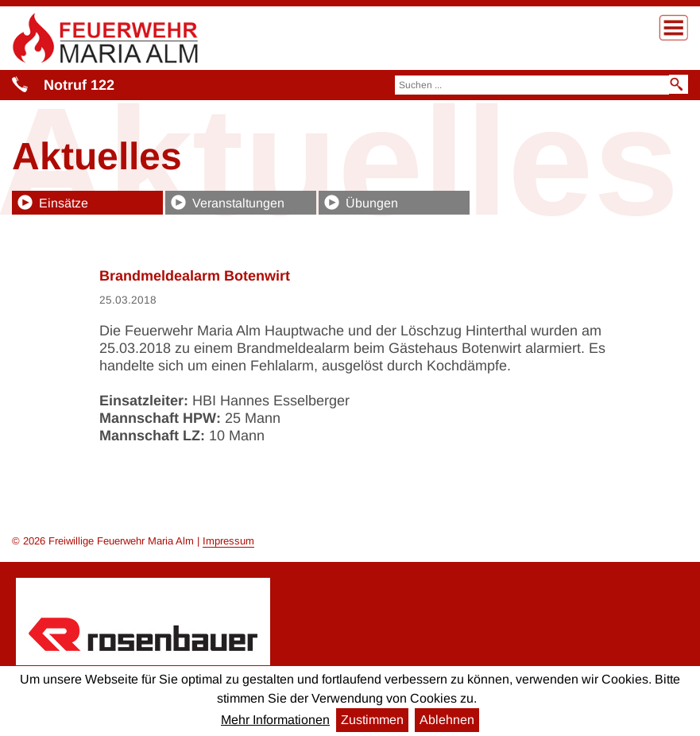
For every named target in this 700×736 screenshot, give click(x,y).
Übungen (372, 203)
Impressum (228, 541)
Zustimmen (372, 720)
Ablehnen (447, 720)
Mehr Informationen (275, 720)
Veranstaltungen (238, 203)
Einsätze (64, 203)
